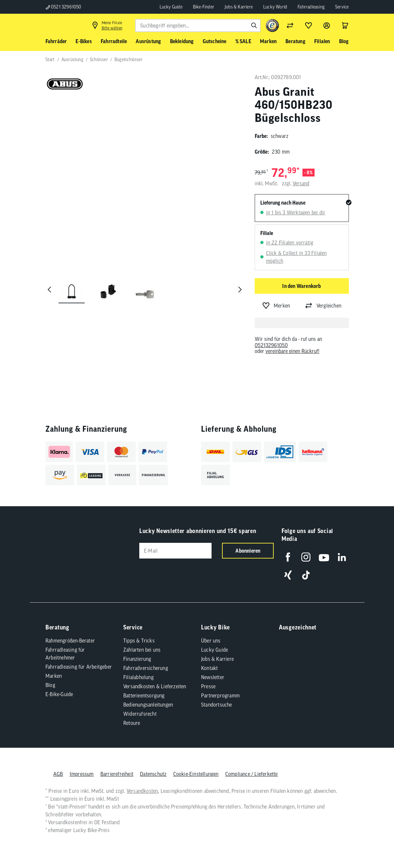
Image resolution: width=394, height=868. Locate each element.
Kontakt (209, 660)
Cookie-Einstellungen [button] (196, 766)
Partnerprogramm (220, 688)
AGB (58, 766)
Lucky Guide (171, 7)
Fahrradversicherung (146, 660)
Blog (50, 677)
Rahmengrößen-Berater (70, 633)
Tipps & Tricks (139, 633)
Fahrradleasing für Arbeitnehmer (65, 646)
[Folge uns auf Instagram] (301, 549)
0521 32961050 (63, 7)
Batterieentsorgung (144, 688)
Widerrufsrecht (140, 706)
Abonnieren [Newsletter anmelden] (243, 551)
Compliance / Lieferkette (251, 766)
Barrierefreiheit (117, 766)
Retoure (132, 715)
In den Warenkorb (301, 286)
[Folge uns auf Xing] (283, 567)
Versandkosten (142, 783)
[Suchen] (254, 25)
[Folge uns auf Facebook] (283, 549)
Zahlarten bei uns (142, 642)
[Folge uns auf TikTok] (301, 567)
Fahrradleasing (311, 7)
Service (342, 7)
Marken (54, 668)
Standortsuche (217, 697)
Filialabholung (138, 669)
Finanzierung (137, 651)
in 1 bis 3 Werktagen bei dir (296, 212)
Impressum (81, 766)
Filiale (267, 233)
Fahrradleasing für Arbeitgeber (79, 659)
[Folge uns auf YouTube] (319, 549)
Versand (301, 183)
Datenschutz (153, 766)
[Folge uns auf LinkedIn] (337, 549)
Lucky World (275, 7)
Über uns (211, 633)
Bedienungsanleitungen (148, 697)
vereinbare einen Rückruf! (292, 351)
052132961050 (271, 345)
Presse (208, 678)
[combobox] (198, 25)
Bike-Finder (204, 7)
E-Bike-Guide (59, 686)
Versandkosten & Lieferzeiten (155, 678)
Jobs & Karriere (239, 7)
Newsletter (213, 669)
